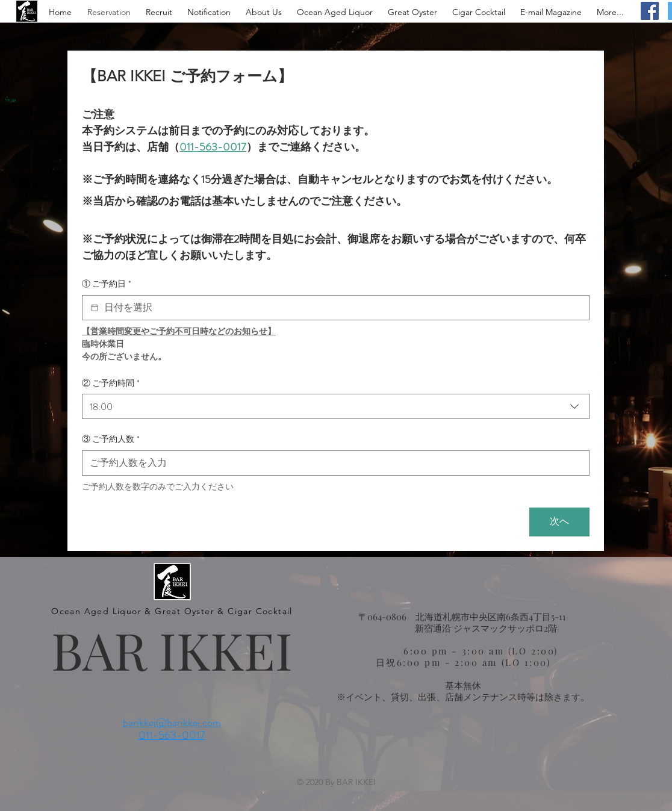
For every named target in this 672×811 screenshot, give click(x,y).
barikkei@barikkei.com (172, 722)
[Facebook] (650, 11)
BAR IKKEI (172, 649)
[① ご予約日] (95, 308)
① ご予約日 (107, 284)
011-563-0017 (172, 735)
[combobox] (336, 406)
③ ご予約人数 (111, 440)
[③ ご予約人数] (332, 463)
